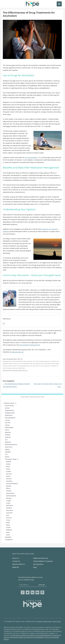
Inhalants (8, 435)
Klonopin (9, 498)
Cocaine (7, 420)
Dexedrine (9, 481)
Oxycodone (10, 510)
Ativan (8, 466)
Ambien (8, 464)
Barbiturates (9, 415)
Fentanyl (9, 491)
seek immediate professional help (30, 345)
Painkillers (8, 452)
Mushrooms (9, 447)
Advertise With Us (19, 564)
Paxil (7, 515)
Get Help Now (38, 564)
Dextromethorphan (12, 484)
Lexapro (9, 501)
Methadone (10, 505)
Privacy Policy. (48, 621)
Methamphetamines (11, 445)
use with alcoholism (31, 157)
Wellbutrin (9, 530)
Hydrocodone (10, 493)
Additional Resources (41, 558)
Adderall (9, 462)
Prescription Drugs (11, 459)
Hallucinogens (9, 427)
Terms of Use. (57, 621)
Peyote (7, 457)
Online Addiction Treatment (43, 561)
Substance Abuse (9, 403)
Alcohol (7, 408)
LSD (6, 440)
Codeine (9, 471)
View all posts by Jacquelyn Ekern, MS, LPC (16, 370)
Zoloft (8, 535)
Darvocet (9, 474)
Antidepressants (10, 413)
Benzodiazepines (10, 418)
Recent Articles (9, 406)
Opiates (7, 449)
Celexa (8, 469)
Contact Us (16, 561)
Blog (35, 567)
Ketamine (8, 437)
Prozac (8, 520)
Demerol (9, 479)
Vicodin (8, 527)
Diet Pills (8, 423)
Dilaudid (9, 486)
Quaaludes (8, 537)
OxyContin (9, 513)
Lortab (8, 503)
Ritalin (8, 522)
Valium (8, 525)
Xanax (8, 532)
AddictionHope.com (17, 352)
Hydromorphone (11, 496)
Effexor (8, 488)
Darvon (8, 476)
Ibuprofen (8, 432)
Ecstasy (7, 425)
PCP (6, 454)
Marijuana (8, 442)
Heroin (7, 430)
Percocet (9, 518)
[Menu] (59, 4)
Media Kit (16, 567)
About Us (16, 558)
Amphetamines (10, 410)
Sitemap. (40, 621)
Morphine (9, 508)
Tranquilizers (9, 540)
